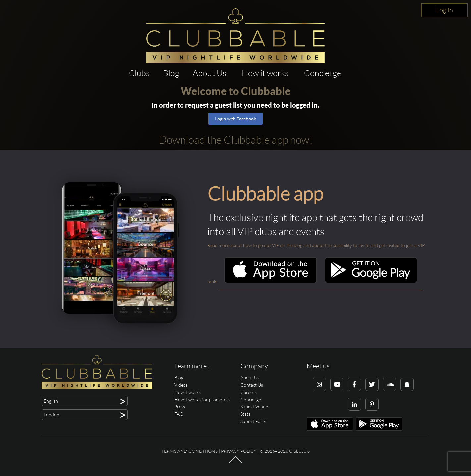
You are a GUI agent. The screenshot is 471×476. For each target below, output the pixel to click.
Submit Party (253, 421)
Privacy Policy (239, 451)
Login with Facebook (235, 119)
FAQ (179, 414)
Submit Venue (254, 407)
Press (180, 407)
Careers (249, 392)
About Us (209, 73)
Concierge (323, 73)
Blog (171, 73)
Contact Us (252, 385)
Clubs (139, 73)
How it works (265, 73)
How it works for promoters (202, 399)
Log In (445, 10)
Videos (181, 385)
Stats (245, 414)
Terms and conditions (189, 451)
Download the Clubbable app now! (236, 140)
